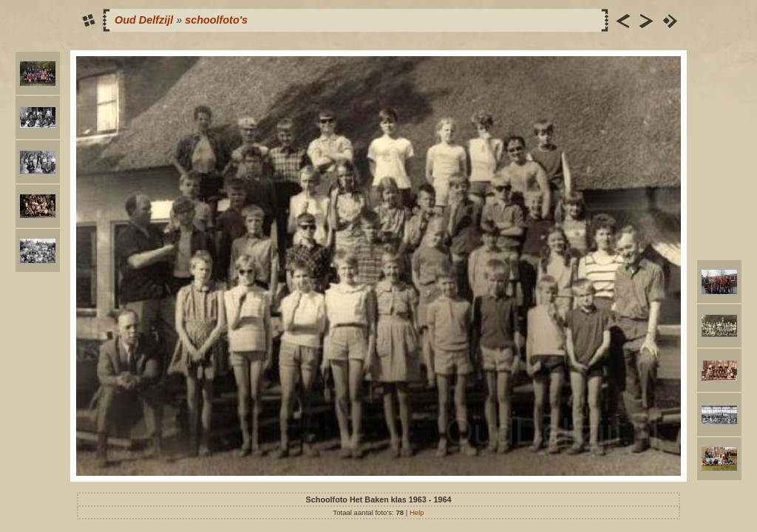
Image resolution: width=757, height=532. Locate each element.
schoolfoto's (216, 20)
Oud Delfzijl (144, 20)
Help (417, 512)
